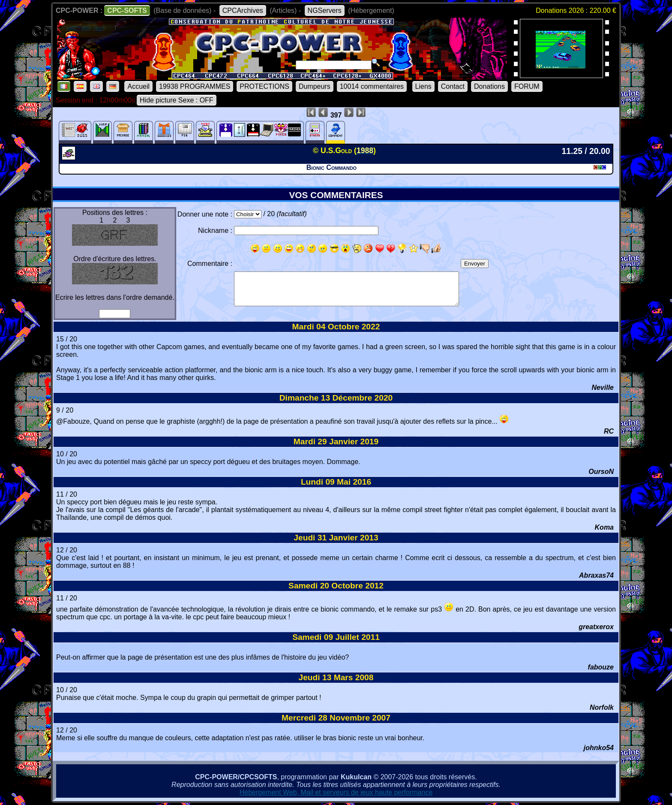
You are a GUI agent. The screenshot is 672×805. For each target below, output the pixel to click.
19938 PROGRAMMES (195, 86)
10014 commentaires (372, 86)
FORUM (527, 86)
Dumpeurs (315, 86)
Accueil (138, 86)
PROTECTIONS (264, 86)
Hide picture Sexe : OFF (177, 100)
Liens (423, 86)
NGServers (325, 11)
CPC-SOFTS (127, 11)
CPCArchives (243, 11)
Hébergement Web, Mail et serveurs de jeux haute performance (336, 792)
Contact (453, 86)
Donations (489, 86)
